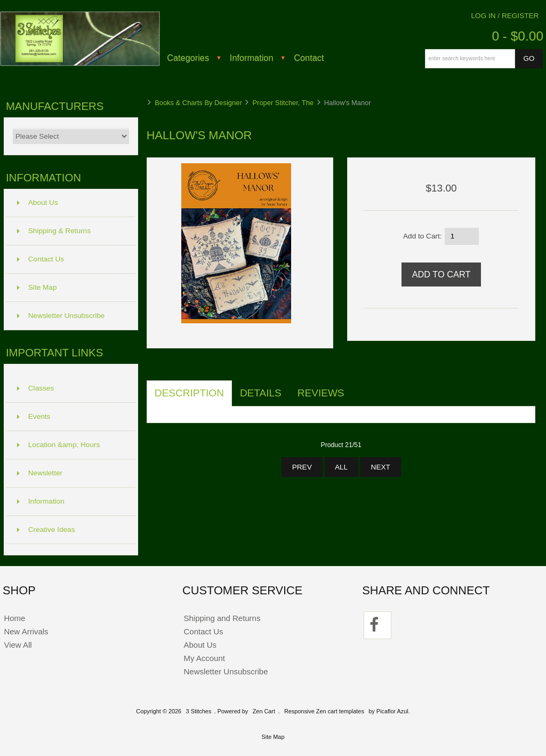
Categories (188, 58)
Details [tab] (261, 393)
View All (18, 645)
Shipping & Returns (54, 231)
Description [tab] (189, 393)
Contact (309, 58)
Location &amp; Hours (59, 445)
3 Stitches (199, 711)
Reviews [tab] (321, 393)
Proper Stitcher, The (283, 103)
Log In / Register (505, 16)
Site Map (37, 287)
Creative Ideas (46, 530)
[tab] (360, 387)
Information (252, 58)
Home (14, 618)
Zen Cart (264, 711)
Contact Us (41, 259)
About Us (38, 202)
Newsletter (40, 473)
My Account (204, 658)
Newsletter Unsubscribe (61, 316)
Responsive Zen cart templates (324, 711)
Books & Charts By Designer (198, 103)
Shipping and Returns (222, 618)
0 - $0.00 (517, 36)
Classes (35, 388)
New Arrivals (26, 631)
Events (34, 416)
